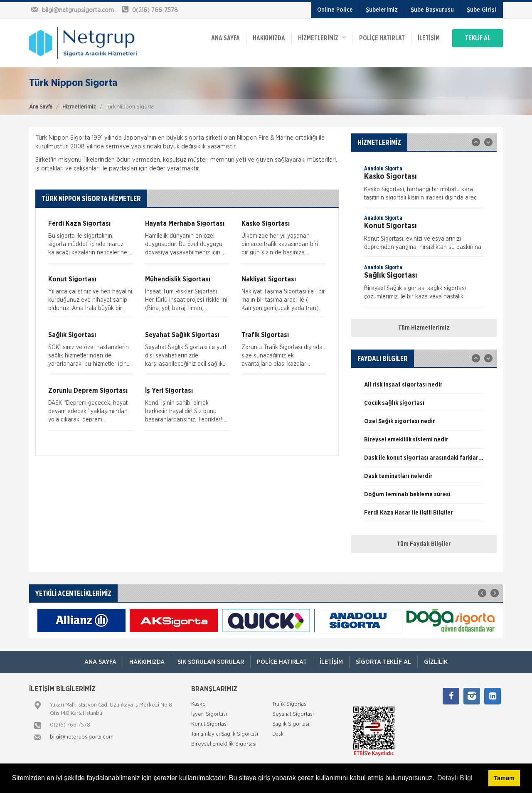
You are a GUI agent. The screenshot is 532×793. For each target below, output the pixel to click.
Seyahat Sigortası (293, 714)
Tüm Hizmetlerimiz (424, 328)
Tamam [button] (504, 778)
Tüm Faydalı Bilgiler (424, 544)
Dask (278, 734)
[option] (424, 186)
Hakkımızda (269, 38)
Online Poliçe (335, 10)
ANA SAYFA (225, 38)
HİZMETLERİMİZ (322, 38)
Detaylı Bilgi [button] (455, 778)
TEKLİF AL (478, 38)
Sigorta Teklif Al (383, 662)
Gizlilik (436, 662)
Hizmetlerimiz (79, 107)
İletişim (429, 38)
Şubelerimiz (382, 10)
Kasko (198, 704)
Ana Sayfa (41, 107)
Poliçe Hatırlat (382, 38)
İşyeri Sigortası (209, 714)
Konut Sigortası (209, 724)
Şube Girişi (482, 10)
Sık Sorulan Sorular (211, 662)
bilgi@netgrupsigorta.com (82, 737)
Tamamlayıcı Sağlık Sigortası (225, 734)
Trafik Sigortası (290, 704)
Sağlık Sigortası (291, 724)
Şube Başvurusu (432, 10)
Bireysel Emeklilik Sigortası (224, 744)
